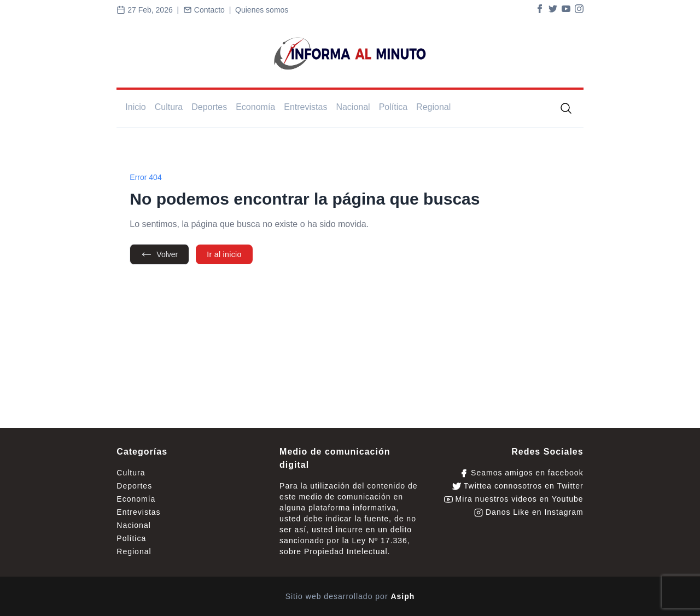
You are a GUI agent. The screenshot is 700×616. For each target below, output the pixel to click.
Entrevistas (305, 107)
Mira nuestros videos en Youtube (514, 499)
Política (393, 107)
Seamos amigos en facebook (521, 473)
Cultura (169, 107)
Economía (255, 107)
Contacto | (209, 10)
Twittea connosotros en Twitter (518, 486)
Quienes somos (262, 10)
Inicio (135, 107)
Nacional (353, 107)
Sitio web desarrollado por (350, 596)
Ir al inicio (224, 254)
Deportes (209, 107)
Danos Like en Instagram (529, 512)
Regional (433, 107)
